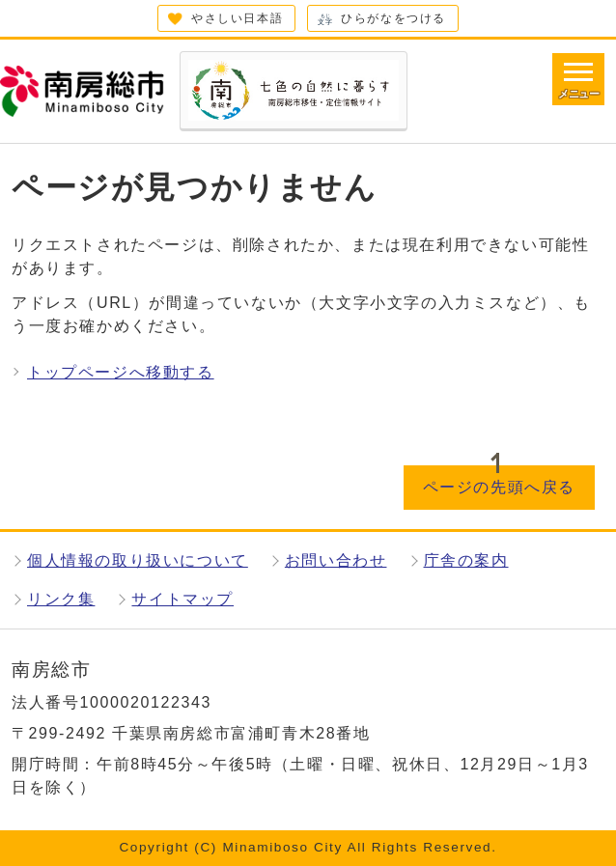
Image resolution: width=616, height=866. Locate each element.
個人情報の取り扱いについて (138, 560)
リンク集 (61, 599)
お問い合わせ (336, 560)
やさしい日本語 (237, 18)
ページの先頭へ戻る (499, 487)
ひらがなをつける (393, 18)
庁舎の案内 (466, 560)
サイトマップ (182, 599)
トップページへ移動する (121, 372)
